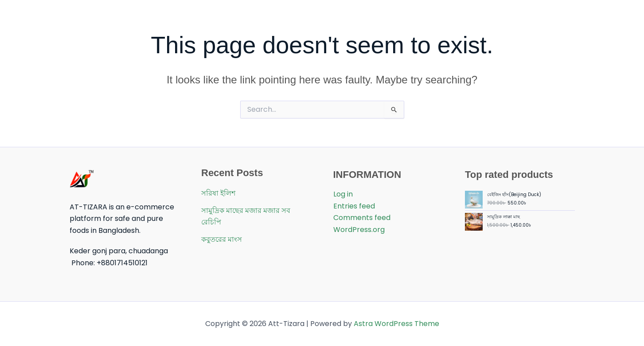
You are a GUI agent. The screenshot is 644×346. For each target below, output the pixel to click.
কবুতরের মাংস (222, 239)
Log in (343, 194)
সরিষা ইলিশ (218, 193)
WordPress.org (359, 230)
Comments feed (362, 218)
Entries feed (354, 206)
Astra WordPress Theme (396, 324)
